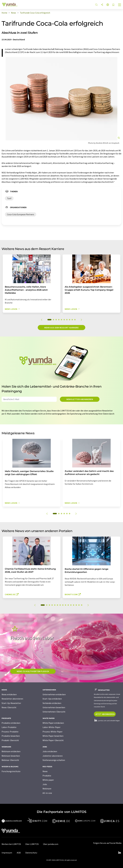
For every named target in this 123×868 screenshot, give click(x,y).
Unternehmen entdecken (54, 694)
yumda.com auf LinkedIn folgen (107, 721)
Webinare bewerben (11, 756)
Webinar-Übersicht (10, 760)
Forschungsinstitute (11, 771)
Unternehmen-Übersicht (54, 712)
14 (79, 605)
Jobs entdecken (50, 751)
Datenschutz (31, 853)
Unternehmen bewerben (54, 707)
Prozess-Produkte (10, 732)
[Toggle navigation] (120, 5)
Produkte (47, 776)
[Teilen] (102, 5)
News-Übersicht (9, 707)
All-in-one (47, 793)
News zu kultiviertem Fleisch (33, 671)
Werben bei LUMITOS (11, 844)
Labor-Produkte (9, 727)
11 (71, 605)
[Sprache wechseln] (108, 5)
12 (74, 605)
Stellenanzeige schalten (54, 760)
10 (75, 320)
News (45, 771)
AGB (19, 853)
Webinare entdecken (11, 751)
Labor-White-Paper (51, 727)
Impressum (7, 853)
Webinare (47, 789)
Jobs (45, 784)
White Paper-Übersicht (53, 740)
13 (76, 605)
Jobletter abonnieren (53, 756)
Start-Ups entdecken (52, 699)
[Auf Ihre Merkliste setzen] (113, 5)
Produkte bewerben (11, 736)
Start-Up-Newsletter (11, 703)
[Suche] (96, 5)
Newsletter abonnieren (80, 399)
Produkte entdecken (11, 723)
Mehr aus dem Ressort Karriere (61, 328)
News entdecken (9, 694)
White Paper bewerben (53, 736)
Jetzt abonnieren (105, 714)
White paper (48, 780)
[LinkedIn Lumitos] (120, 853)
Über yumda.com (51, 844)
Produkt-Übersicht (10, 740)
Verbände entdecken (52, 703)
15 (82, 605)
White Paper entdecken (53, 723)
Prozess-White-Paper (53, 732)
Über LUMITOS (32, 844)
